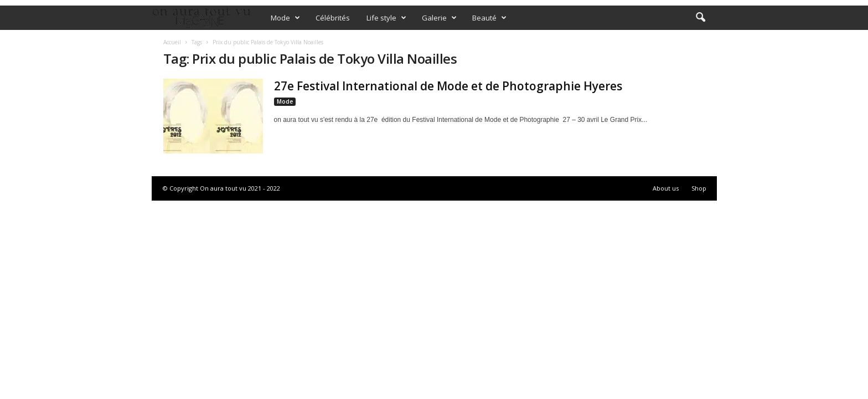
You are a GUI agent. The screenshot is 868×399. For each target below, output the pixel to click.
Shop (699, 188)
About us (666, 188)
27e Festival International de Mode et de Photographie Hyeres (448, 86)
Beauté (489, 18)
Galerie (439, 18)
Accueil (172, 42)
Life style (386, 18)
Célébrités (333, 18)
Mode (285, 18)
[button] (700, 18)
